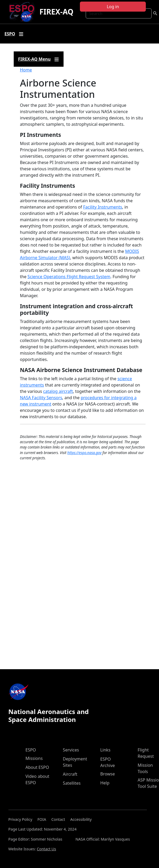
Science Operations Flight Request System (69, 277)
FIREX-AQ (56, 12)
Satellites (72, 783)
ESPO (31, 750)
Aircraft (70, 774)
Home (26, 70)
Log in (113, 7)
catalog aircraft (58, 391)
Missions (34, 758)
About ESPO (37, 767)
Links (105, 750)
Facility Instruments (103, 207)
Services (71, 750)
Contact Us (46, 849)
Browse (107, 774)
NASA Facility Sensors (41, 398)
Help (105, 783)
